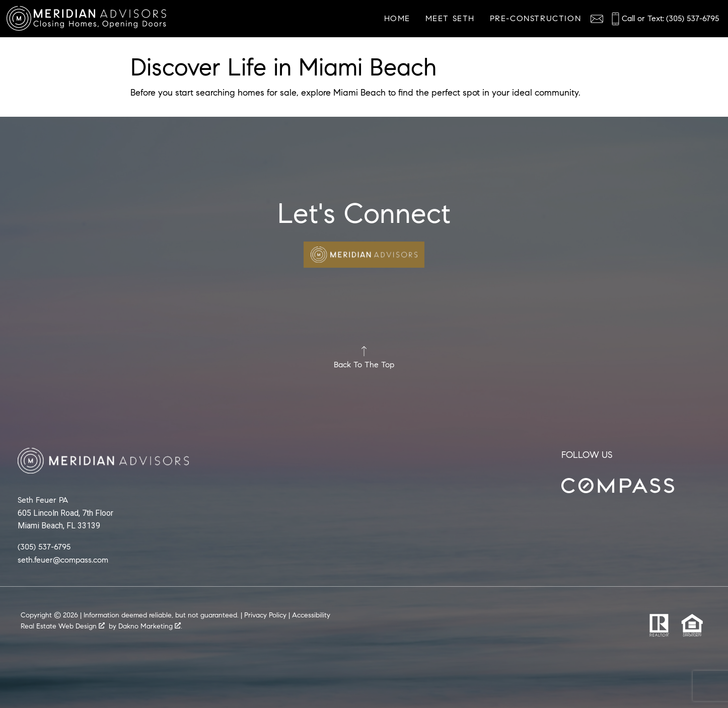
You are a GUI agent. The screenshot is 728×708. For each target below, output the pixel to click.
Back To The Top (364, 358)
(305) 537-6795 (44, 546)
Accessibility (311, 615)
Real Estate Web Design (63, 626)
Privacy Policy (265, 615)
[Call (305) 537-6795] (664, 19)
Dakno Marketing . (150, 626)
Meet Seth (450, 19)
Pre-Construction (536, 19)
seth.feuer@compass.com (63, 559)
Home (397, 19)
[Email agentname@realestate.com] (597, 19)
